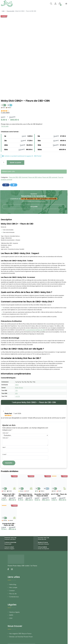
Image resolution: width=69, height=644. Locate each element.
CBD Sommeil (23, 177)
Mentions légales (14, 612)
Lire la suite (5, 126)
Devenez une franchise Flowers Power (21, 637)
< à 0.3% (18, 396)
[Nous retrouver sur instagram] (13, 569)
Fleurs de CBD (10, 11)
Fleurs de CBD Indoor (35, 177)
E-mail (5, 454)
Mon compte (13, 588)
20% (16, 393)
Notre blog (13, 584)
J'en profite (34, 207)
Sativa (17, 385)
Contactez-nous (14, 597)
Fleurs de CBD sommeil (50, 177)
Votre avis (6, 438)
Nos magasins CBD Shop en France (20, 634)
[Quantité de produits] (4, 163)
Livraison (12, 591)
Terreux (21, 388)
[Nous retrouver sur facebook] (9, 569)
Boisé (17, 388)
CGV (11, 618)
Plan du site (13, 594)
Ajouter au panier (16, 163)
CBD (3, 11)
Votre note (6, 433)
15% (16, 391)
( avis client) (5, 113)
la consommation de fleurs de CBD (35, 330)
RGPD (11, 615)
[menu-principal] (66, 4)
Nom (4, 447)
